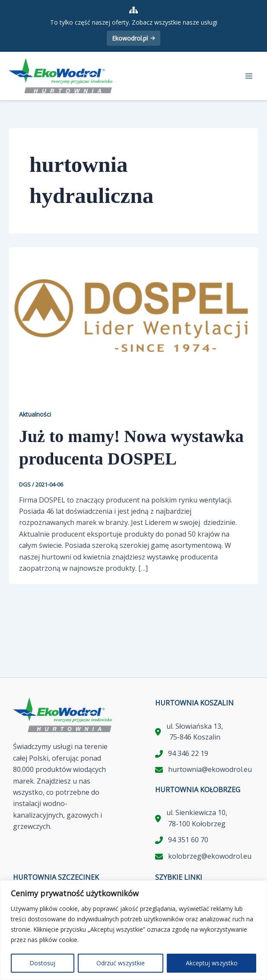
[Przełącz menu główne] (249, 76)
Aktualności (35, 414)
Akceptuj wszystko (212, 963)
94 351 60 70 (188, 840)
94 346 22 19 (188, 753)
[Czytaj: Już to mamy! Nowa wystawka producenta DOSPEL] (133, 316)
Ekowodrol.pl (133, 38)
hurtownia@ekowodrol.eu (210, 769)
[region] (133, 930)
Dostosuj (42, 963)
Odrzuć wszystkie (121, 963)
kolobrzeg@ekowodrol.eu (210, 856)
